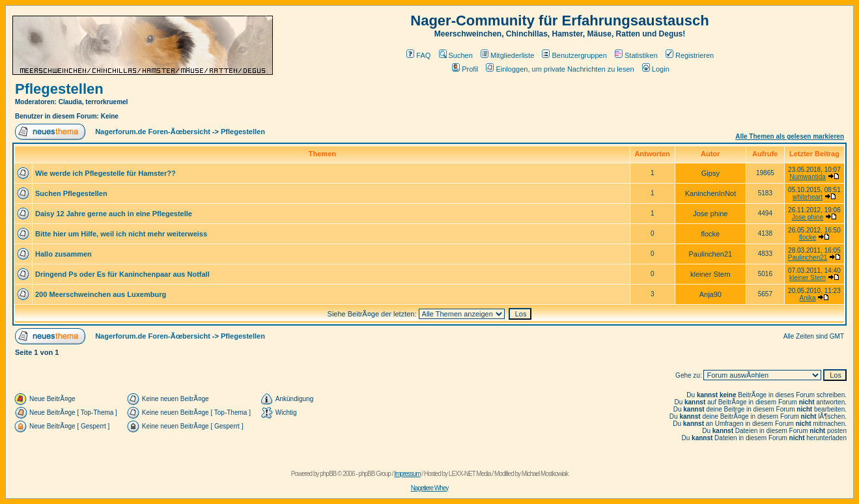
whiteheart (808, 197)
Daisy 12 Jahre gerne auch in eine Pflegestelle (114, 214)
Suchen (456, 55)
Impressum (407, 474)
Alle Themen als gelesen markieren (790, 136)
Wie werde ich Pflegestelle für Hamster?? (106, 173)
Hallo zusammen (63, 254)
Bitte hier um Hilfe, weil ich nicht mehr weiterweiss (121, 234)
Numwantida (808, 177)
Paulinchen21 (808, 258)
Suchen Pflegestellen (71, 193)
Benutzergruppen (574, 55)
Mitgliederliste (507, 55)
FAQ (418, 55)
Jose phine (808, 217)
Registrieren (690, 55)
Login (656, 69)
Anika (808, 298)
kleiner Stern (808, 278)
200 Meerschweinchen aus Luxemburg (101, 294)
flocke (808, 237)
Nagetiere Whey (430, 488)
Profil (465, 69)
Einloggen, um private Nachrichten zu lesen (560, 69)
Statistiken (636, 55)
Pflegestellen (59, 89)
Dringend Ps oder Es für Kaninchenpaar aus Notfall (122, 274)
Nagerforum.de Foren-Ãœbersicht (153, 132)
